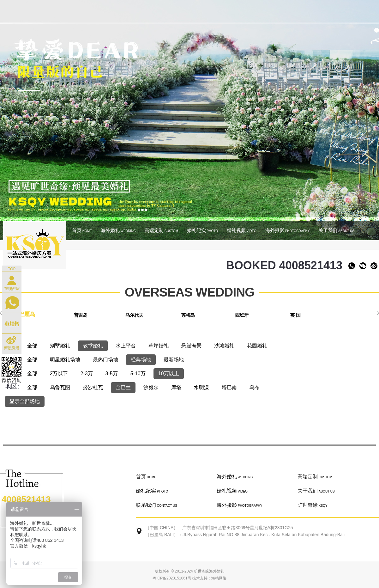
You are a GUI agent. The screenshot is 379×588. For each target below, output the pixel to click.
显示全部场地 (25, 401)
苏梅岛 (188, 315)
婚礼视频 (242, 230)
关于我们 (336, 230)
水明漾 (202, 387)
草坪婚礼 (159, 346)
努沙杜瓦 (93, 387)
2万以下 (59, 374)
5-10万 (138, 374)
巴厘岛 (27, 314)
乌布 (255, 387)
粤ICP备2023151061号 (172, 578)
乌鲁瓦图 (60, 387)
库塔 (176, 387)
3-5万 (112, 374)
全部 (32, 346)
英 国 (295, 315)
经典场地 (141, 360)
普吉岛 (81, 315)
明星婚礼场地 (65, 360)
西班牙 (242, 315)
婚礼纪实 (202, 230)
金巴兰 (123, 387)
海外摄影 (287, 230)
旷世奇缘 (313, 505)
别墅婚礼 (60, 346)
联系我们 (156, 505)
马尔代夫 (134, 315)
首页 (82, 230)
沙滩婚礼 (224, 346)
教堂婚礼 (93, 346)
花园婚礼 (257, 346)
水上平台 (126, 346)
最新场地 (174, 360)
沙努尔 (151, 387)
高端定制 (161, 230)
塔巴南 (229, 387)
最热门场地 (105, 360)
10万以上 (169, 374)
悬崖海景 (191, 346)
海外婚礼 (118, 230)
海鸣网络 (219, 578)
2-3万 (86, 374)
